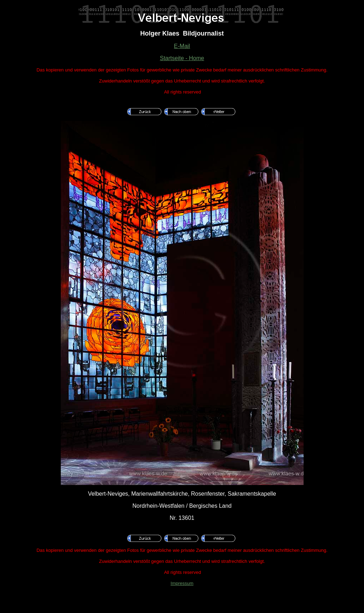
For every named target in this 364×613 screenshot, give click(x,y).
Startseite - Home (182, 58)
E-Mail (182, 46)
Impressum (182, 583)
